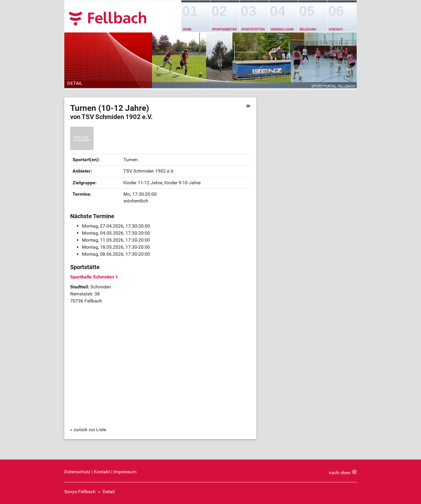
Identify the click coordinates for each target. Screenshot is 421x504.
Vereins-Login (282, 29)
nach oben (340, 473)
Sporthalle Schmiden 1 (94, 277)
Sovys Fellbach (80, 492)
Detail (109, 492)
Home (187, 29)
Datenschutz (77, 472)
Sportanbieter (224, 29)
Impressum (125, 472)
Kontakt (336, 29)
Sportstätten (253, 29)
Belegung (308, 29)
